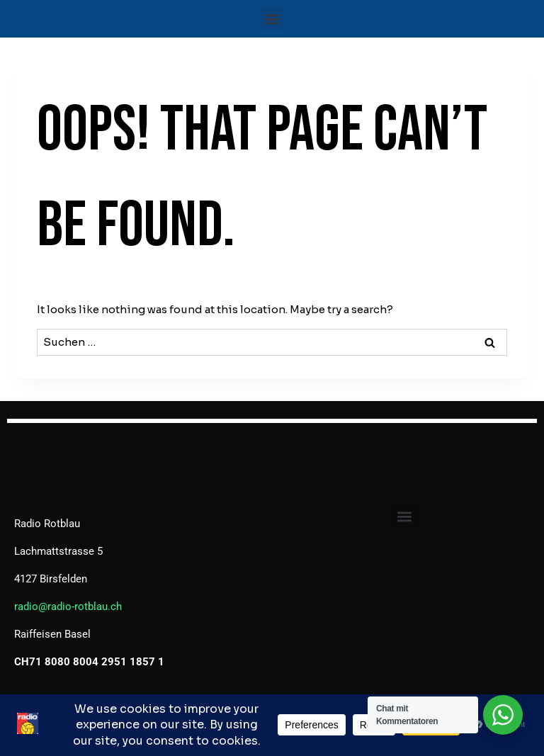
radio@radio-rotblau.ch (68, 607)
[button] (272, 19)
